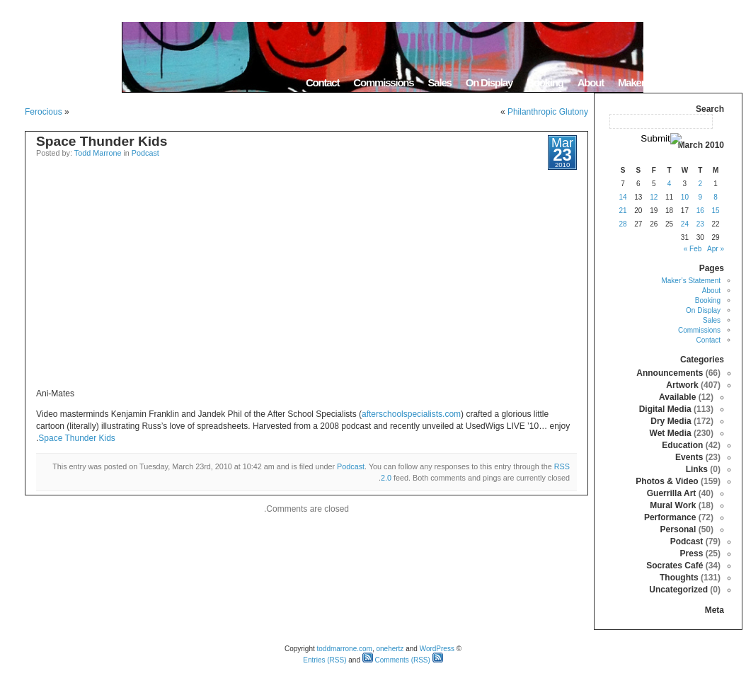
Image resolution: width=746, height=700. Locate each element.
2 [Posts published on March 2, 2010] (700, 184)
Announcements (670, 373)
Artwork (682, 385)
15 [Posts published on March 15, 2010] (716, 211)
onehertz (390, 649)
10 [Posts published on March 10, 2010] (685, 197)
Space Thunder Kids (102, 141)
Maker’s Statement (658, 82)
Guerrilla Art (672, 493)
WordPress (437, 649)
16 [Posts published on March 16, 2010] (700, 211)
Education (682, 445)
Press (692, 553)
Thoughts (679, 578)
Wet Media (671, 433)
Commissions (383, 82)
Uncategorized (678, 590)
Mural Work (673, 505)
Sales (439, 82)
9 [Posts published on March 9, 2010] (700, 197)
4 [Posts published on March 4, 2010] (670, 184)
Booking (545, 82)
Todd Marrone (98, 153)
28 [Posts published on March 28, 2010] (622, 224)
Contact (322, 82)
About (591, 82)
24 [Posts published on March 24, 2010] (685, 224)
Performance (670, 517)
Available (677, 397)
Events (689, 457)
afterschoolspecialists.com (411, 414)
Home (724, 82)
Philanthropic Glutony (548, 112)
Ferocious (44, 112)
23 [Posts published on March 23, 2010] (700, 224)
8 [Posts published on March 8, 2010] (716, 197)
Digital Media (665, 409)
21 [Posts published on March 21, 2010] (622, 211)
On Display (489, 82)
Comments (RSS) (396, 660)
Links (697, 469)
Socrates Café (675, 566)
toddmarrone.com (345, 649)
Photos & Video (667, 481)
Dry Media (671, 421)
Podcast (145, 153)
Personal (678, 529)
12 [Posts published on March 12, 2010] (654, 197)
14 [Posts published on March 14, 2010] (622, 197)
